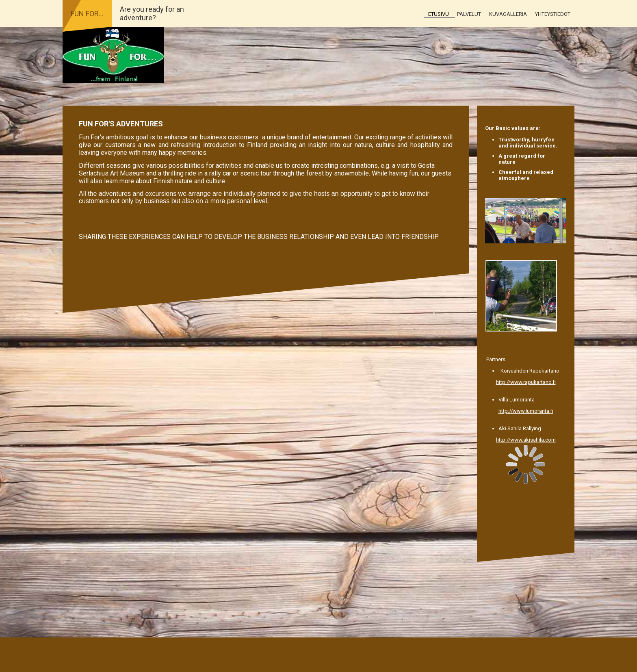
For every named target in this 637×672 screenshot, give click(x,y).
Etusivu (439, 14)
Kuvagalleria (508, 14)
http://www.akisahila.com (526, 440)
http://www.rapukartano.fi (526, 382)
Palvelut (469, 14)
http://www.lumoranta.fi (526, 411)
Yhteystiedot (553, 14)
